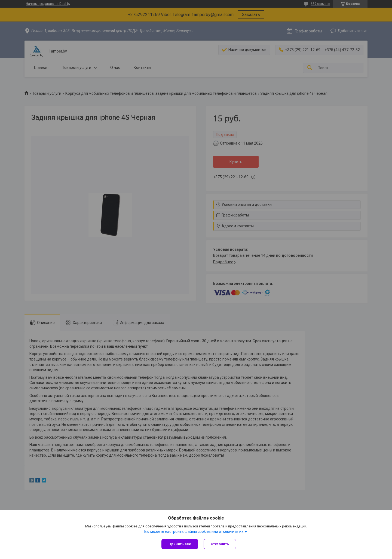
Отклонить (220, 544)
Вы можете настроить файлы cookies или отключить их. (194, 531)
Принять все (180, 544)
